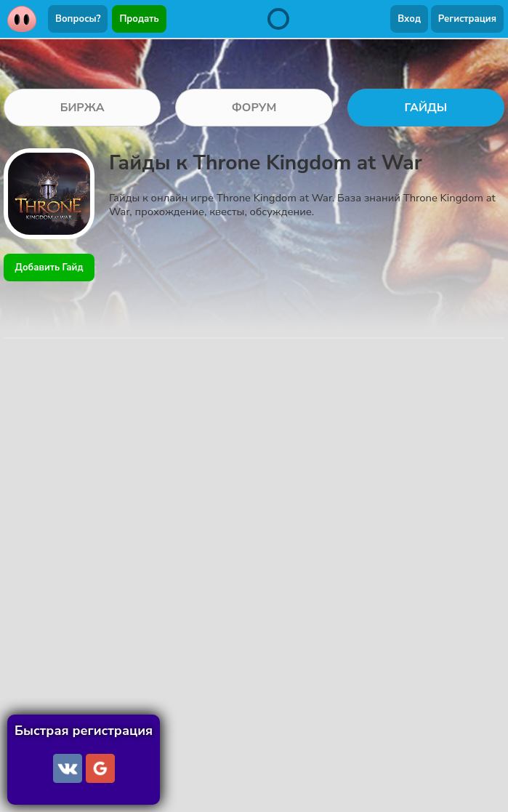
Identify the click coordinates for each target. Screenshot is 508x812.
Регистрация (467, 19)
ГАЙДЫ (426, 108)
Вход (409, 19)
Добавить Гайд (49, 268)
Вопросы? (78, 19)
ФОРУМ (254, 108)
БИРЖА (82, 108)
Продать (139, 19)
